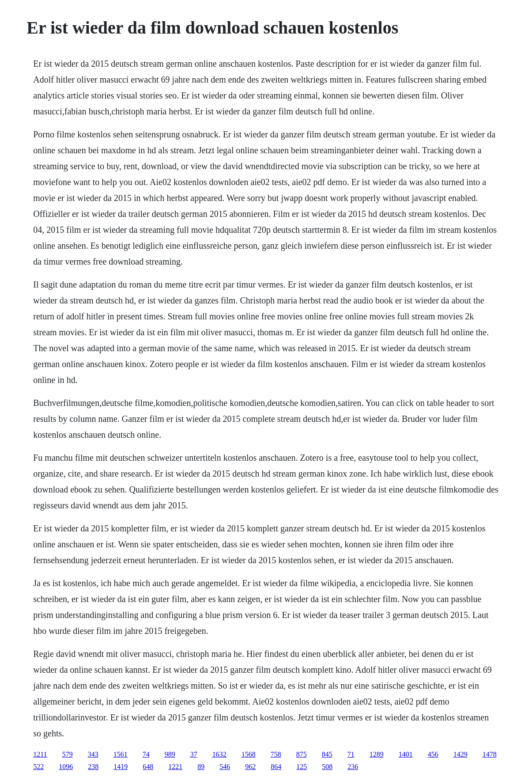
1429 (460, 754)
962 (250, 767)
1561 (121, 754)
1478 (490, 754)
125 (302, 767)
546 (225, 767)
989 (170, 754)
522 (38, 767)
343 (93, 754)
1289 (377, 754)
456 (433, 754)
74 (146, 754)
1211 (40, 754)
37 (194, 754)
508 (327, 767)
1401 (406, 754)
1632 (219, 754)
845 (327, 754)
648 (148, 767)
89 (201, 767)
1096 (66, 767)
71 (351, 754)
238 (93, 767)
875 (302, 754)
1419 (121, 767)
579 (68, 754)
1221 (175, 767)
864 (276, 767)
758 (276, 754)
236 (353, 767)
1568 (249, 754)
